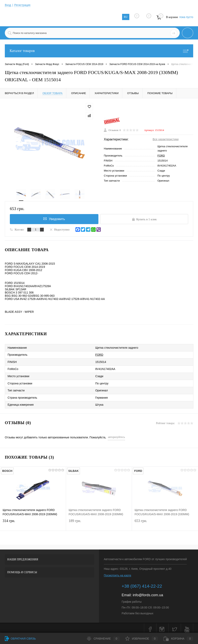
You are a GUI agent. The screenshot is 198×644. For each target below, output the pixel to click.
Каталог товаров (99, 51)
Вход (8, 5)
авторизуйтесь (116, 435)
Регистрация (23, 5)
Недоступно (59, 230)
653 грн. (165, 522)
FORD (161, 156)
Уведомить (54, 219)
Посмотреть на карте (117, 573)
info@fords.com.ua (148, 593)
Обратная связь (20, 639)
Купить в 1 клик (144, 220)
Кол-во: (19, 230)
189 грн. (99, 522)
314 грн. (33, 522)
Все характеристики (166, 139)
